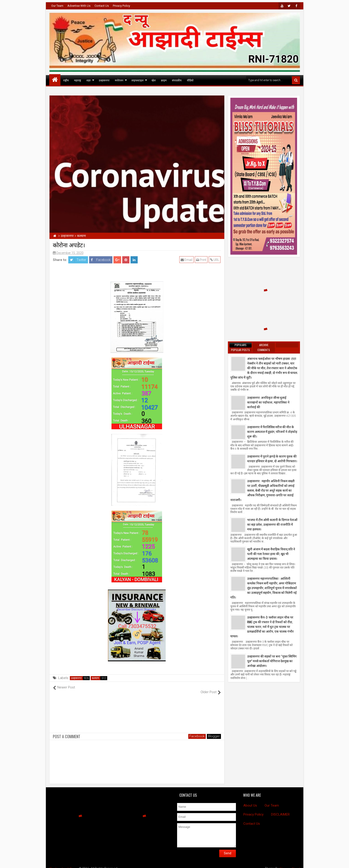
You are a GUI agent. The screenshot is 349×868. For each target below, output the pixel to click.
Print (202, 260)
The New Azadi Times (64, 864)
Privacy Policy (121, 6)
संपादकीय (177, 80)
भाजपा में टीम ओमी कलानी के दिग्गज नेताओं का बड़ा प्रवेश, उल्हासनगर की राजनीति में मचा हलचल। (272, 524)
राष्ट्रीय (66, 80)
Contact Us (102, 6)
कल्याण (95, 678)
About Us (250, 801)
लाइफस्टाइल (137, 80)
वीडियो (190, 80)
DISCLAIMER (280, 810)
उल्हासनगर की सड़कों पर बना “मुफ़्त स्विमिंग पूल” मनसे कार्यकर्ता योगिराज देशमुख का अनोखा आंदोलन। (272, 661)
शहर (89, 80)
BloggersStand (289, 864)
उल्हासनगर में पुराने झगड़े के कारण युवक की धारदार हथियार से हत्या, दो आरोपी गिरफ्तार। (272, 458)
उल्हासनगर (104, 80)
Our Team (57, 6)
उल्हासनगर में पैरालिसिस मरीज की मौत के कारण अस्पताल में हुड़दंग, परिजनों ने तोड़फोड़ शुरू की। (272, 431)
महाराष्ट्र (78, 80)
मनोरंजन (119, 80)
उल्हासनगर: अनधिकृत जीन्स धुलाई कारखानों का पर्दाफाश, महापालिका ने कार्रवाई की (268, 402)
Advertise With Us (79, 6)
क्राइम (164, 80)
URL (215, 260)
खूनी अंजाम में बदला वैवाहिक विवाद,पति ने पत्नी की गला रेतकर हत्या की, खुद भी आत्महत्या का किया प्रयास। (271, 554)
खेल (154, 80)
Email (187, 260)
